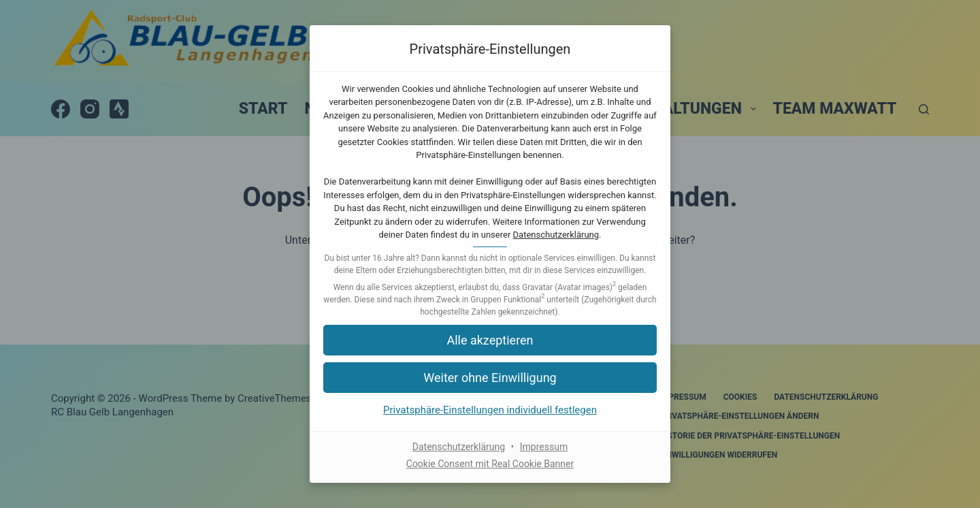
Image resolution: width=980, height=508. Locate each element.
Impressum (544, 447)
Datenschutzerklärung (556, 235)
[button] (490, 340)
